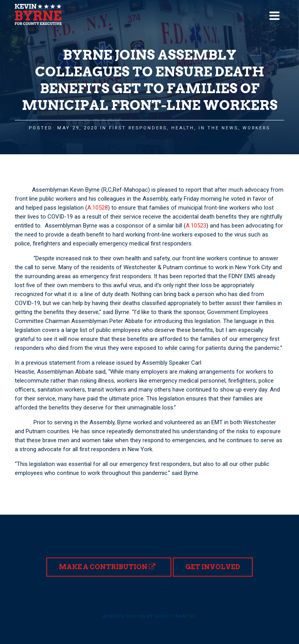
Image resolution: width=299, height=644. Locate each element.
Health (183, 128)
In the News (218, 128)
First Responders (138, 128)
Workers (256, 128)
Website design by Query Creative (149, 616)
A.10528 (98, 208)
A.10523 (196, 226)
